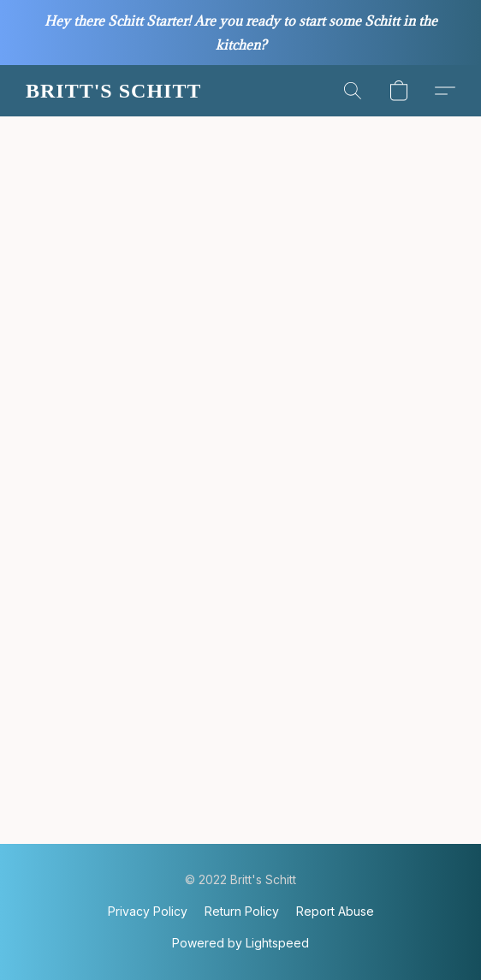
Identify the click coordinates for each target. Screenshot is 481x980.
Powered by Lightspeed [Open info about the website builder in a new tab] (240, 943)
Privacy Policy (148, 911)
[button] (113, 91)
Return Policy (242, 911)
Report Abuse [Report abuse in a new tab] (335, 911)
